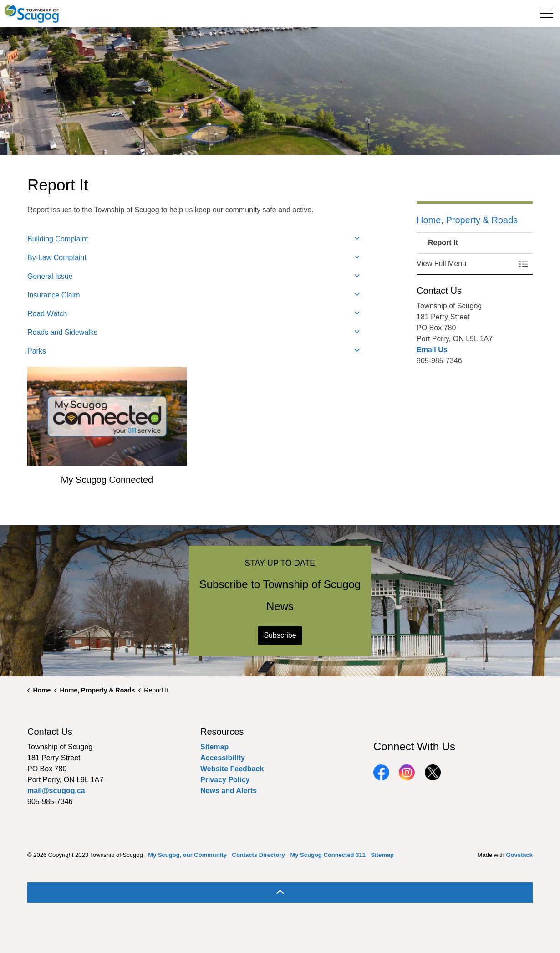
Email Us (432, 350)
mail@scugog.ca (56, 791)
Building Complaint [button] (58, 239)
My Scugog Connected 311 (328, 855)
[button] (466, 264)
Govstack (519, 855)
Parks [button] (37, 351)
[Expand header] (546, 14)
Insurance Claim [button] (54, 295)
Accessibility (223, 758)
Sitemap (214, 747)
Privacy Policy (225, 780)
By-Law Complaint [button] (57, 258)
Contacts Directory (259, 855)
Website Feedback (232, 769)
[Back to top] (280, 893)
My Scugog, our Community (187, 855)
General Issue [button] (50, 276)
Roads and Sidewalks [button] (62, 332)
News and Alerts (229, 791)
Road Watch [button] (47, 314)
